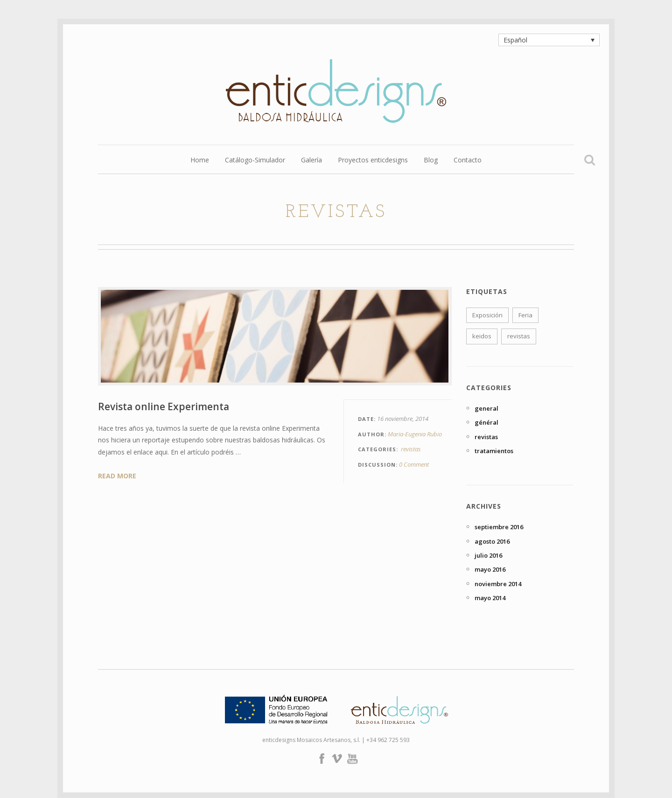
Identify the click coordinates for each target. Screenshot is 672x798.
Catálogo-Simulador (255, 161)
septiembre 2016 (499, 527)
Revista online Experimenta (164, 406)
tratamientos (494, 451)
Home (200, 161)
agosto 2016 (492, 541)
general (486, 408)
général (486, 422)
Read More (117, 476)
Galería (311, 161)
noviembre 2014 (498, 584)
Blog (431, 161)
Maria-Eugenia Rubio (415, 434)
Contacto (468, 161)
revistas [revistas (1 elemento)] (519, 336)
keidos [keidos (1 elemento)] (482, 336)
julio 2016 (488, 555)
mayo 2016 (490, 569)
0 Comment (414, 464)
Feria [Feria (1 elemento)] (525, 315)
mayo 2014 (490, 598)
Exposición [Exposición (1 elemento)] (487, 315)
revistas (411, 449)
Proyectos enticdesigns (373, 161)
